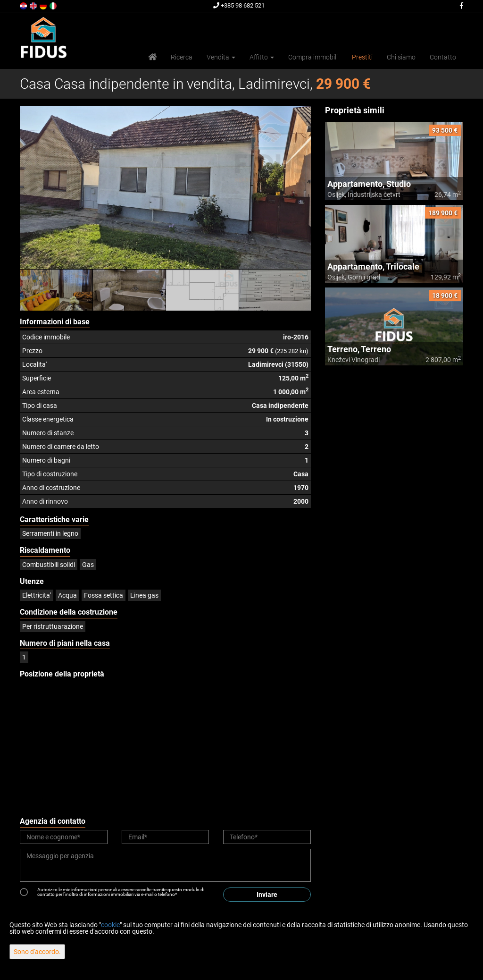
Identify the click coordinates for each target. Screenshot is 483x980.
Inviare (267, 895)
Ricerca (182, 57)
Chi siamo (401, 57)
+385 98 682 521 (239, 5)
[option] (56, 290)
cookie (110, 925)
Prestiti (362, 57)
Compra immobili (313, 57)
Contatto (443, 57)
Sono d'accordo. (37, 952)
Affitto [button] (262, 57)
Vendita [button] (221, 57)
